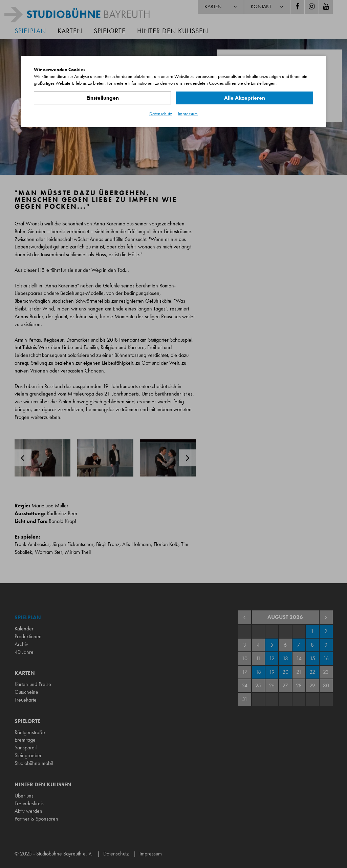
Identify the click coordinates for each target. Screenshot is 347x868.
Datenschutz (161, 114)
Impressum (188, 114)
